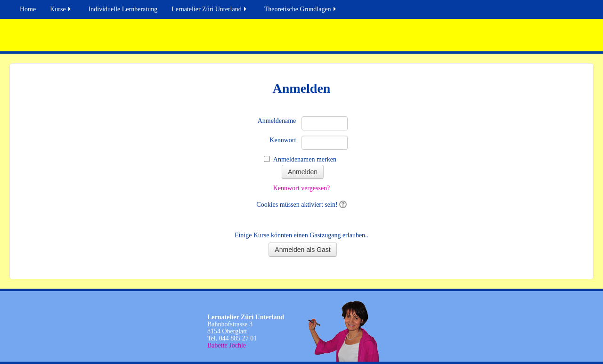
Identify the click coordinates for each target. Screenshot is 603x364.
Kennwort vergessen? (302, 188)
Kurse (61, 9)
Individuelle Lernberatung (123, 9)
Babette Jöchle (227, 345)
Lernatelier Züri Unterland (209, 9)
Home (28, 9)
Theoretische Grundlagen (301, 9)
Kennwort (283, 140)
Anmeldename (277, 121)
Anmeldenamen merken (305, 159)
